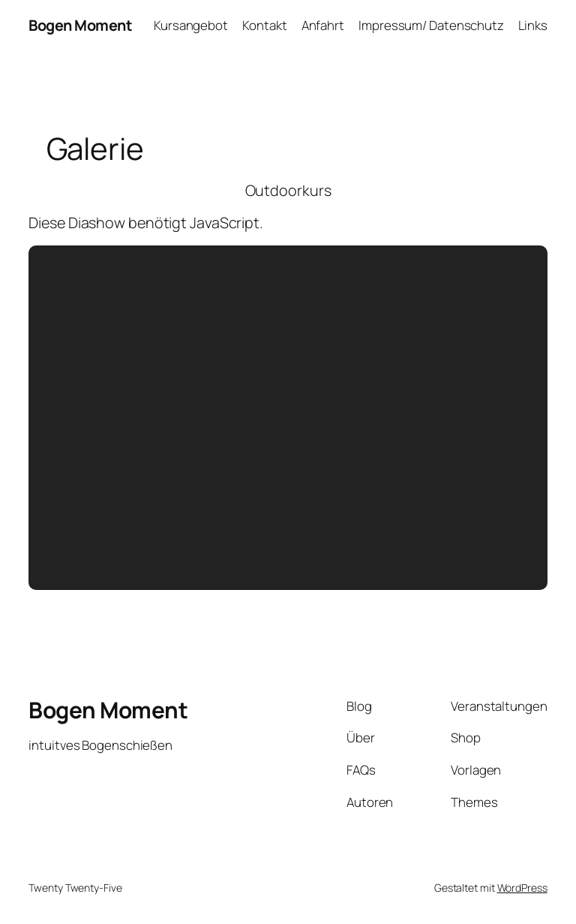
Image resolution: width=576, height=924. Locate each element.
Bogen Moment (80, 25)
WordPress (522, 888)
